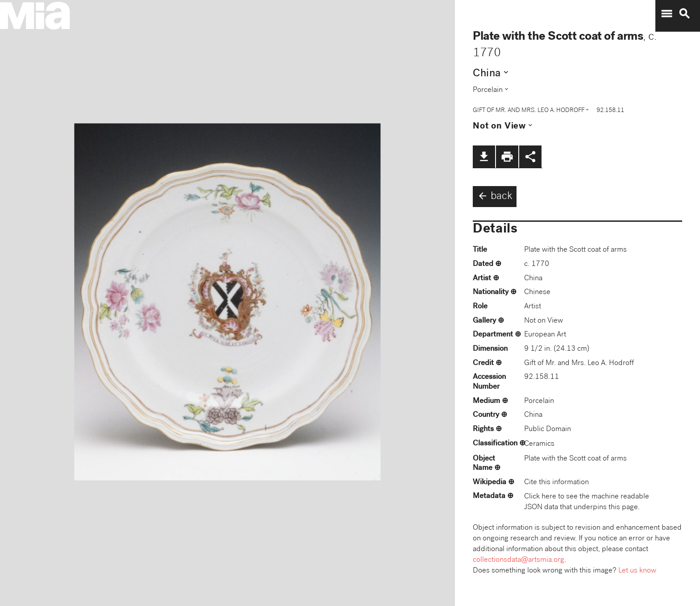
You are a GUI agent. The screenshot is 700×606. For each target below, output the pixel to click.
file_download (484, 157)
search (684, 14)
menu (667, 14)
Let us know (637, 571)
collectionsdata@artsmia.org (519, 560)
